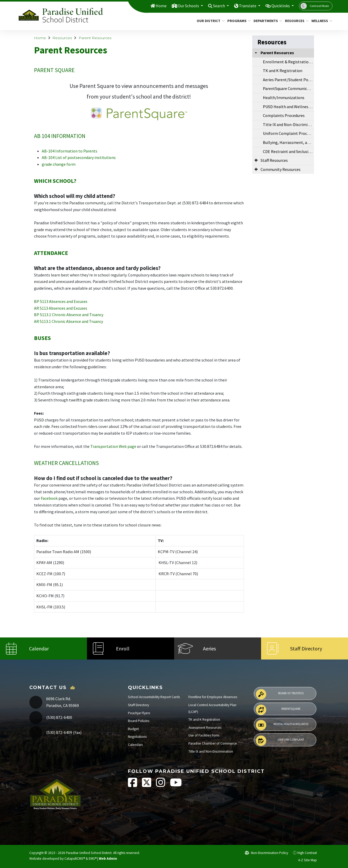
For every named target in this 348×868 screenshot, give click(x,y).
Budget (133, 729)
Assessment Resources (205, 728)
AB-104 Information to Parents (70, 151)
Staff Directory (138, 705)
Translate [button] (245, 6)
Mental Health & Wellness (282, 725)
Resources (296, 21)
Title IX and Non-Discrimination (288, 124)
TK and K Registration (283, 71)
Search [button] (215, 6)
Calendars (135, 745)
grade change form (59, 164)
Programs (238, 21)
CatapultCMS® (75, 859)
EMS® (93, 859)
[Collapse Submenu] (256, 52)
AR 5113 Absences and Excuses (61, 308)
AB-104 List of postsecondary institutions (79, 157)
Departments (266, 21)
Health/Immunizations (284, 98)
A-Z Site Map (305, 860)
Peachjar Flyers (139, 713)
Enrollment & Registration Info (288, 62)
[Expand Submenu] (256, 160)
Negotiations (137, 737)
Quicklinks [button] (280, 6)
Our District (209, 21)
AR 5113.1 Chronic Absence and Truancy (69, 321)
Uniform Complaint (280, 741)
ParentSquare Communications (288, 88)
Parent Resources (95, 38)
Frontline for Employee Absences (213, 697)
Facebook (49, 498)
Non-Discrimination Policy (266, 853)
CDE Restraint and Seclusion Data (288, 151)
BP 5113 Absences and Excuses (61, 301)
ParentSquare (278, 710)
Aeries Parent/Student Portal (288, 80)
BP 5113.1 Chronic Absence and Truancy (69, 315)
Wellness (321, 21)
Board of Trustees (280, 694)
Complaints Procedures (284, 115)
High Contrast (307, 853)
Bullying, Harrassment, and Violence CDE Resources (288, 142)
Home (154, 6)
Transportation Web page (113, 446)
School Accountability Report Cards (154, 697)
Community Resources (281, 169)
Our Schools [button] (182, 6)
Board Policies (139, 721)
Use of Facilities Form (204, 735)
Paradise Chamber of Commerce (213, 743)
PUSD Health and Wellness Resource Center (288, 107)
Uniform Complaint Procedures (288, 133)
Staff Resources (274, 160)
